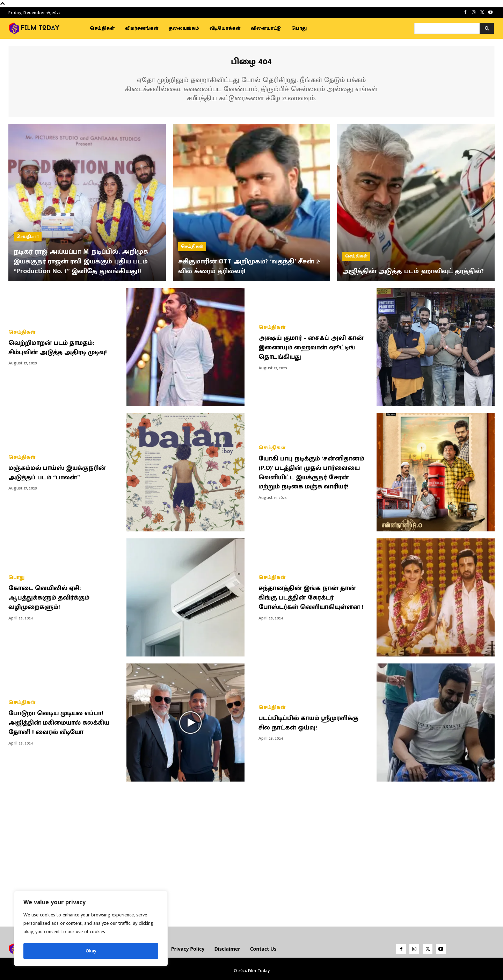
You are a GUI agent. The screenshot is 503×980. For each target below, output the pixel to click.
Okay (91, 951)
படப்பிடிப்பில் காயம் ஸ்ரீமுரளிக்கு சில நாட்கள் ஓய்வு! (312, 723)
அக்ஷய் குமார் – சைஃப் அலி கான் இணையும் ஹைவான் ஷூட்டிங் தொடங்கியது (315, 348)
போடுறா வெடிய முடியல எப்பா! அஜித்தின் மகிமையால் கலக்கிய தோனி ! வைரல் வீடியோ (63, 723)
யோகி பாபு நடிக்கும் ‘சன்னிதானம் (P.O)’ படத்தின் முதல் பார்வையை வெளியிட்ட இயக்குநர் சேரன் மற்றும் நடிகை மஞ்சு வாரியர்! (315, 473)
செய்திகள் (28, 227)
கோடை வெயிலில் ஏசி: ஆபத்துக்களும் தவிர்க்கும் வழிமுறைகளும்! (52, 598)
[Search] (487, 28)
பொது (16, 578)
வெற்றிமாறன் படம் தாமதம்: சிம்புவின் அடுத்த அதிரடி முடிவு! (61, 348)
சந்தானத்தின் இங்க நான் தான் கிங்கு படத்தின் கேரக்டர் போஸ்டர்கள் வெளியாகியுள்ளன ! (314, 598)
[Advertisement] (251, 851)
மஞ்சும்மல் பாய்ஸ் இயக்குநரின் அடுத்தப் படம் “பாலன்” (60, 473)
